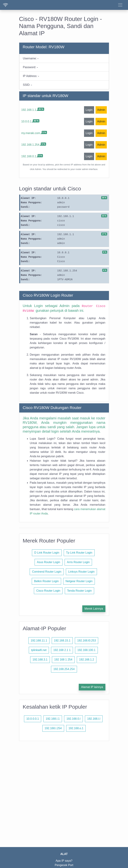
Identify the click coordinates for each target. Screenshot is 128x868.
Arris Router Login (78, 562)
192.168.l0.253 (87, 641)
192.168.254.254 (64, 669)
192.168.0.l (73, 719)
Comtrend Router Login (47, 572)
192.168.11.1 (39, 641)
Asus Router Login (49, 562)
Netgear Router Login (79, 581)
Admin (101, 110)
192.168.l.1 (53, 719)
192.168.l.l (94, 719)
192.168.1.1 (29, 110)
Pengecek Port (64, 865)
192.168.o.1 (76, 728)
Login (89, 110)
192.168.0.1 (29, 156)
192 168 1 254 (63, 660)
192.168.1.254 (30, 145)
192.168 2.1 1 (62, 650)
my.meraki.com (31, 133)
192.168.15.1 (62, 641)
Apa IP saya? (64, 861)
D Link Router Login (47, 553)
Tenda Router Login (79, 591)
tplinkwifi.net (39, 650)
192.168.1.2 (87, 660)
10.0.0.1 (26, 121)
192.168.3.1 (40, 660)
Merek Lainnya (94, 609)
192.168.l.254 (53, 728)
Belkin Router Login (46, 581)
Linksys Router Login (81, 572)
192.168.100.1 (86, 650)
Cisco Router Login (48, 591)
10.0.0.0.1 (33, 719)
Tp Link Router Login (79, 553)
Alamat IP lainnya (92, 687)
